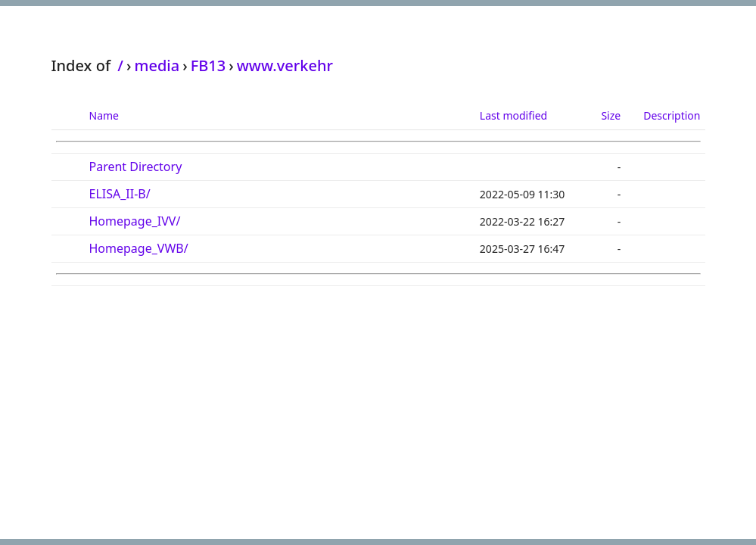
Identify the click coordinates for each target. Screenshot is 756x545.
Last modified (513, 115)
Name (104, 115)
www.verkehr (285, 65)
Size (611, 115)
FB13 (208, 65)
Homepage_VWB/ (139, 248)
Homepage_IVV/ (135, 221)
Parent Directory (136, 167)
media (157, 65)
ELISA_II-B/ (120, 194)
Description (672, 115)
